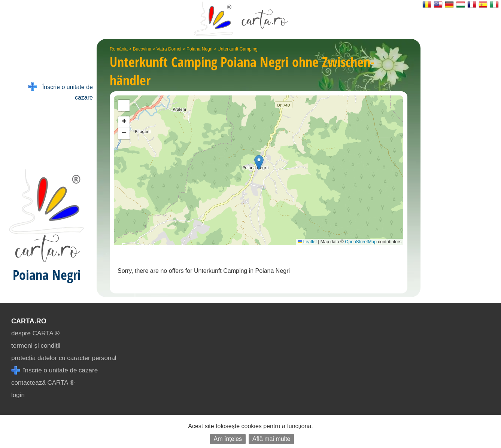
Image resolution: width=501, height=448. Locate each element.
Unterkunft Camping (238, 49)
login (18, 395)
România (119, 49)
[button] (259, 163)
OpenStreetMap (361, 242)
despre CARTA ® (35, 333)
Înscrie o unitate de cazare (60, 92)
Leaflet (307, 242)
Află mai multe (271, 439)
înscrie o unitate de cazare (54, 370)
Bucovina (142, 49)
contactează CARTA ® (43, 383)
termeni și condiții (36, 346)
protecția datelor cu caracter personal (64, 358)
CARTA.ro (29, 321)
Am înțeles (228, 439)
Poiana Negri (199, 49)
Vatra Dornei (169, 49)
